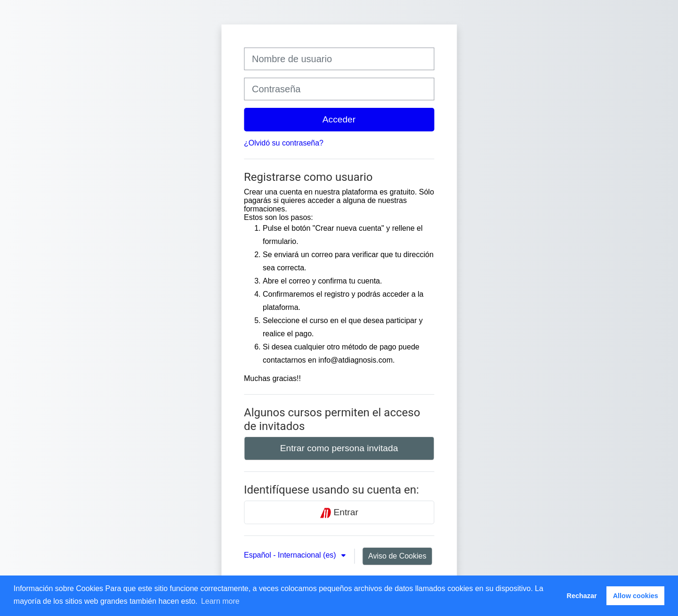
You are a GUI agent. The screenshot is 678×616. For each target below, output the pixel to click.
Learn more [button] (220, 601)
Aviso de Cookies (397, 556)
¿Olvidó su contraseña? (284, 143)
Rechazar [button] (582, 596)
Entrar (339, 513)
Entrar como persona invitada (339, 448)
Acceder (339, 119)
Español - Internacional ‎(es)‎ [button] (291, 555)
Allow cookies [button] (636, 596)
